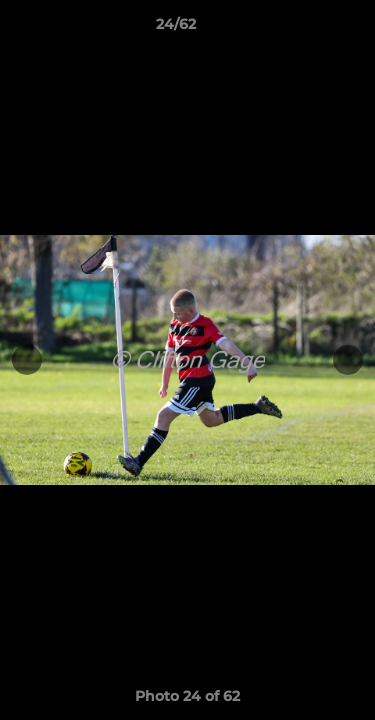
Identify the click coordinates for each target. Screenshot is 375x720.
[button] (303, 29)
